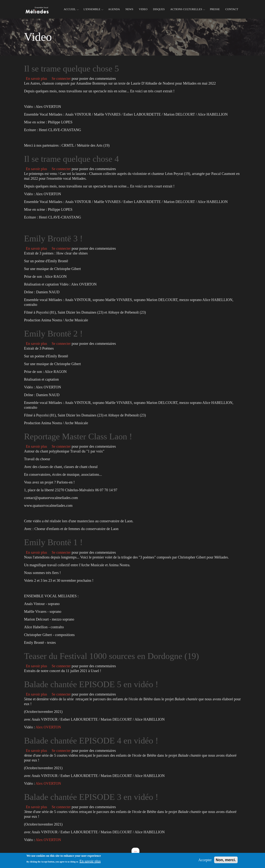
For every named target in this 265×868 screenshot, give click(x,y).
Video (143, 9)
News (129, 9)
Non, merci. (226, 860)
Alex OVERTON (48, 727)
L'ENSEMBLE (92, 9)
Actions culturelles (186, 9)
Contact (232, 9)
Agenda (114, 9)
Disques (159, 9)
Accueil (70, 9)
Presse (215, 9)
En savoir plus (37, 78)
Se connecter (61, 78)
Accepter (205, 860)
